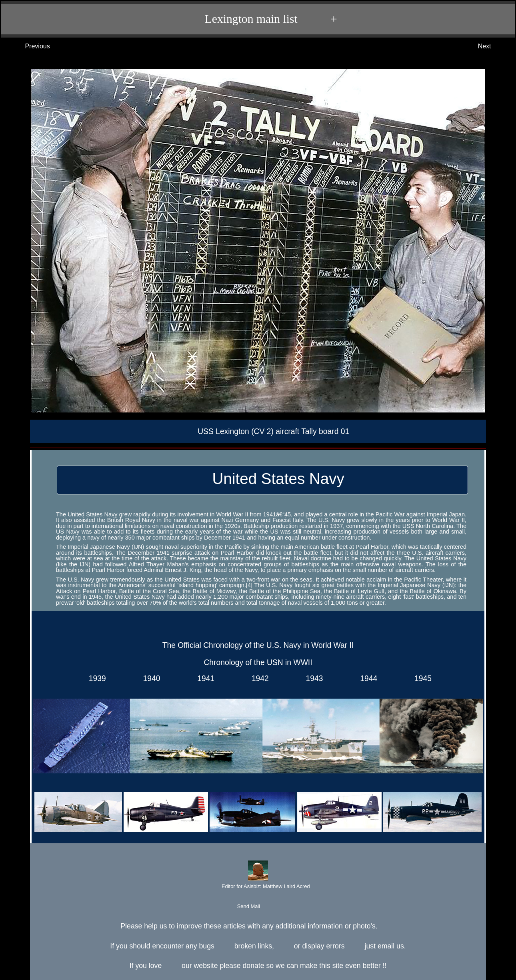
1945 (421, 678)
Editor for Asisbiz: (258, 876)
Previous (29, 46)
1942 (258, 678)
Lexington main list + (262, 19)
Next (493, 46)
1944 (367, 678)
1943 (312, 678)
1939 (95, 678)
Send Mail (257, 907)
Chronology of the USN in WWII (258, 662)
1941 (204, 678)
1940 (150, 678)
